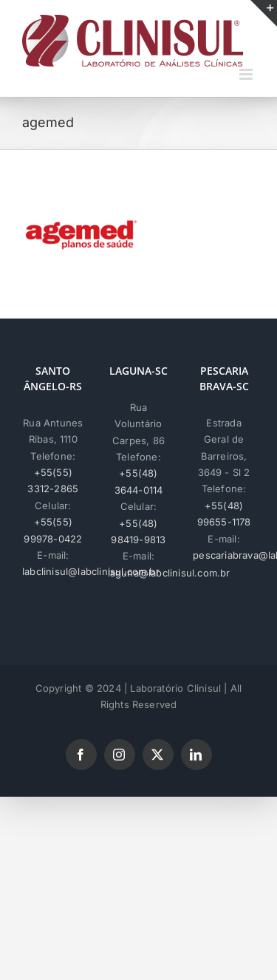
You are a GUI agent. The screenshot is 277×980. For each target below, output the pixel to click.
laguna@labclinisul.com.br (169, 573)
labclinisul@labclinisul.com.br (91, 571)
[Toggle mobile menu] (247, 74)
